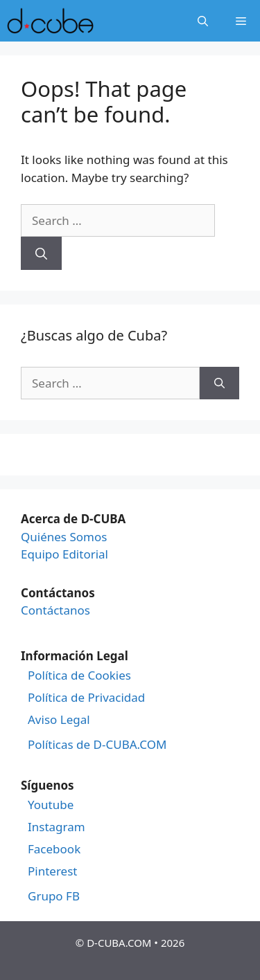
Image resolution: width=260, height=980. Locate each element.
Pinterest (52, 871)
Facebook (54, 849)
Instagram (57, 827)
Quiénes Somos (64, 537)
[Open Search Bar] (203, 21)
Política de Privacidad (86, 698)
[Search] (41, 253)
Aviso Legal (59, 720)
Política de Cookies (79, 675)
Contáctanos (55, 610)
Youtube (51, 805)
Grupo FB (54, 896)
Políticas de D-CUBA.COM (97, 745)
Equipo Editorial (64, 554)
